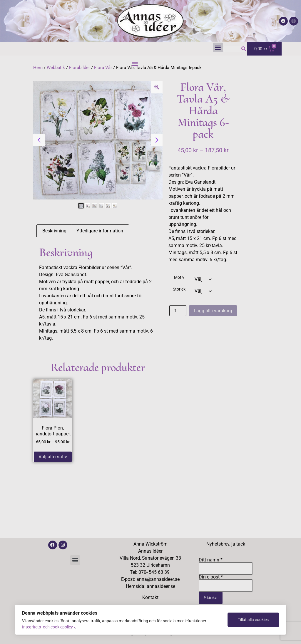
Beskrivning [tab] (54, 231)
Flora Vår (103, 68)
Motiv (179, 278)
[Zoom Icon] (157, 87)
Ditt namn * (226, 564)
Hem (38, 68)
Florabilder (80, 68)
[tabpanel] (98, 140)
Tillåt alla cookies (253, 620)
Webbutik (56, 68)
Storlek (179, 289)
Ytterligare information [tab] (100, 231)
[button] (218, 47)
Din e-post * (226, 581)
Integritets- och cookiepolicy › (49, 627)
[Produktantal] (178, 311)
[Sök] (244, 49)
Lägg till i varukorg (213, 311)
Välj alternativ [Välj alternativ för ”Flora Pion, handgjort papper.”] (53, 457)
